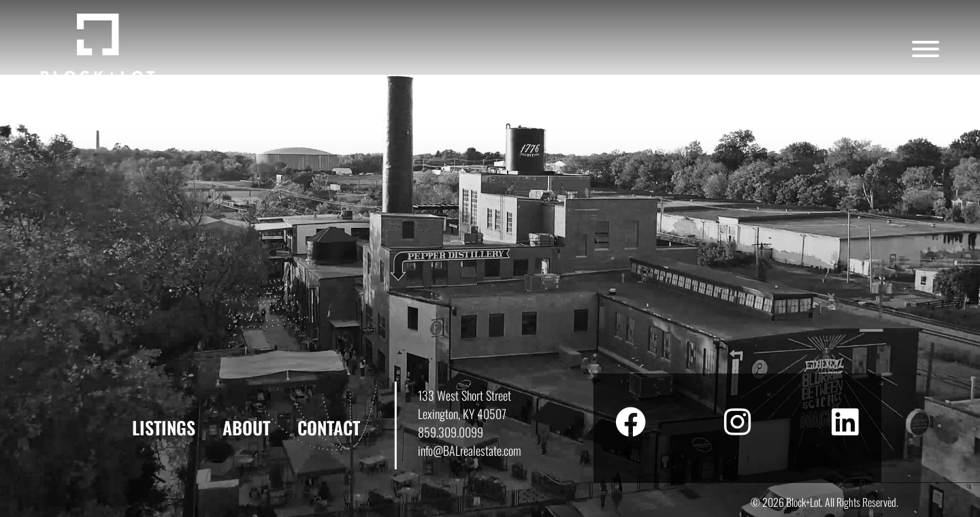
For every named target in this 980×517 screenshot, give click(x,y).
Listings (164, 428)
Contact (329, 428)
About (246, 428)
